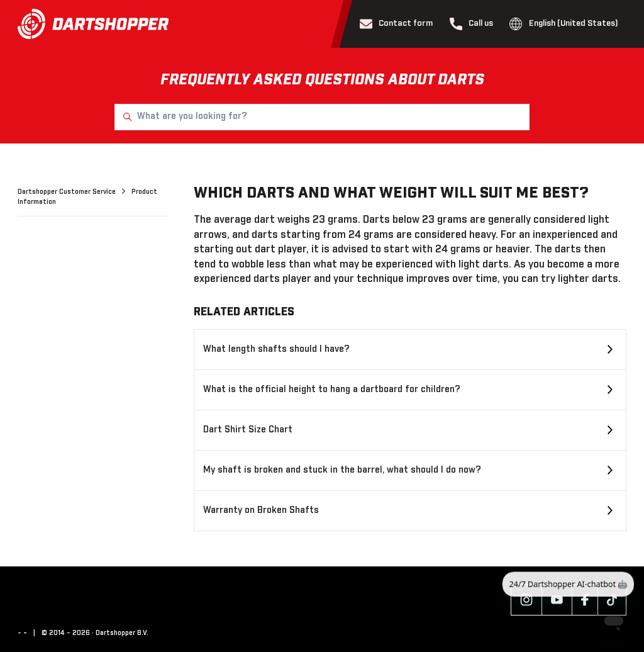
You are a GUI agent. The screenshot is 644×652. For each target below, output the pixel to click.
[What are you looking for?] (322, 117)
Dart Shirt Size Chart (248, 430)
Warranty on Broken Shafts (261, 510)
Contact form (397, 24)
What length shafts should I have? (276, 349)
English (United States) (564, 24)
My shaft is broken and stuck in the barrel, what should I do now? (342, 470)
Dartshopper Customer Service (68, 192)
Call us (472, 24)
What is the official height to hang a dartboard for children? (332, 390)
